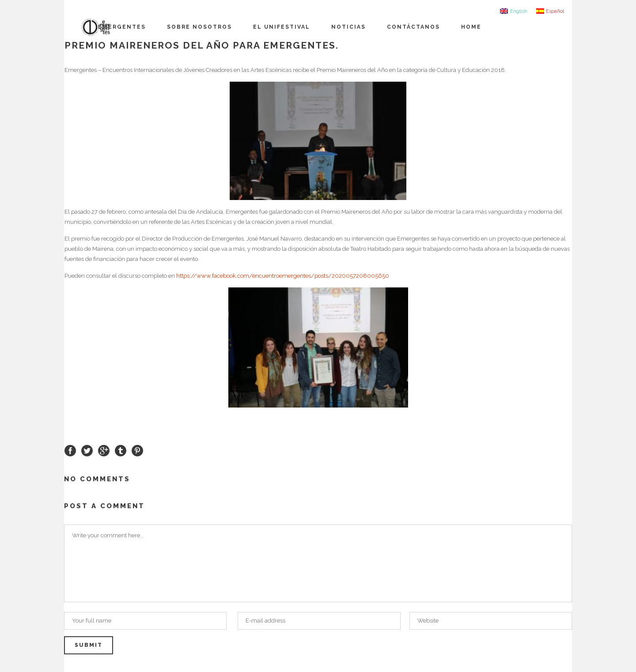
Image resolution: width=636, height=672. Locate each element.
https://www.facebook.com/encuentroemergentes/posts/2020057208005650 (283, 276)
